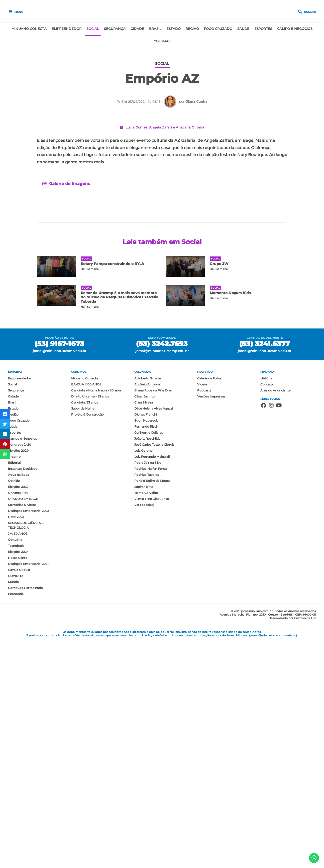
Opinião (14, 707)
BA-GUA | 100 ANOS (86, 610)
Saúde (243, 29)
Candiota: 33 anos (85, 628)
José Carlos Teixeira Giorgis (154, 670)
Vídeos (202, 610)
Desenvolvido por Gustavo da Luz (292, 844)
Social (93, 29)
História (266, 604)
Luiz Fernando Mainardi (152, 682)
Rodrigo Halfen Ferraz (151, 694)
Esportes (263, 29)
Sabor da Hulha (83, 634)
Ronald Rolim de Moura (152, 707)
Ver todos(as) (144, 731)
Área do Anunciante (275, 616)
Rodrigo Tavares (147, 700)
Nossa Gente (18, 784)
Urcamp (14, 682)
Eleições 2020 (18, 676)
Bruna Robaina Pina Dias (153, 616)
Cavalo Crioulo (19, 796)
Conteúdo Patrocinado (25, 814)
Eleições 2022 (18, 713)
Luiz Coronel (144, 676)
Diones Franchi (146, 640)
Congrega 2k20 (20, 670)
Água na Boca (19, 700)
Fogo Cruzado (218, 29)
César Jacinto (144, 622)
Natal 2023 (16, 743)
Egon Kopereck (146, 646)
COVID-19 (15, 802)
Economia (16, 820)
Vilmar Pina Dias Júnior (152, 725)
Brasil (155, 29)
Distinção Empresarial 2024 (29, 790)
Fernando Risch (146, 652)
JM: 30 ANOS (18, 759)
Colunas (162, 41)
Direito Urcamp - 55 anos (90, 622)
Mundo (13, 808)
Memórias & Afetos (22, 731)
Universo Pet (18, 719)
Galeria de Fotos (209, 604)
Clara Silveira (144, 628)
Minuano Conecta (29, 29)
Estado (174, 29)
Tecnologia (16, 772)
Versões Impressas (211, 622)
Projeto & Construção (87, 640)
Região (192, 29)
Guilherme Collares (149, 658)
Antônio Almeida (147, 610)
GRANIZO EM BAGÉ (23, 725)
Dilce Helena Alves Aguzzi (153, 634)
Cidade (137, 29)
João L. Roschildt (147, 664)
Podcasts (204, 616)
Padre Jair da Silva (148, 688)
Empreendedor (67, 29)
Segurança (115, 29)
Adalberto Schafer (148, 604)
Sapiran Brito (144, 713)
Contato (267, 610)
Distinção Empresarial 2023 (29, 737)
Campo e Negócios (295, 29)
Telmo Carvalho (146, 719)
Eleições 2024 (18, 778)
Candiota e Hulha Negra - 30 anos (96, 616)
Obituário (15, 765)
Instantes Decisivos (23, 694)
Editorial (14, 688)
